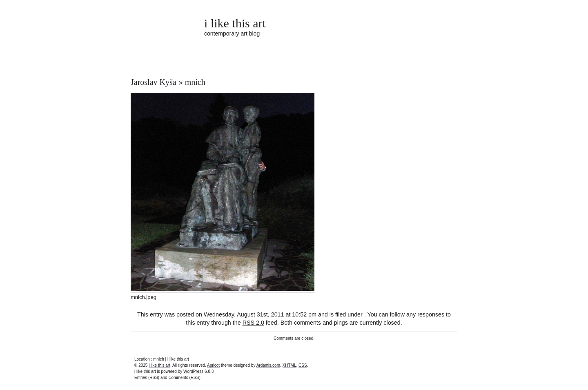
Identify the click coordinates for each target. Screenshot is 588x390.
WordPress (193, 371)
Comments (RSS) (184, 378)
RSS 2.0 (253, 323)
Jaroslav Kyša (154, 82)
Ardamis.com (268, 365)
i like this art (235, 23)
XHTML (290, 365)
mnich (195, 82)
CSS (303, 365)
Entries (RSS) (147, 378)
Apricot (213, 365)
